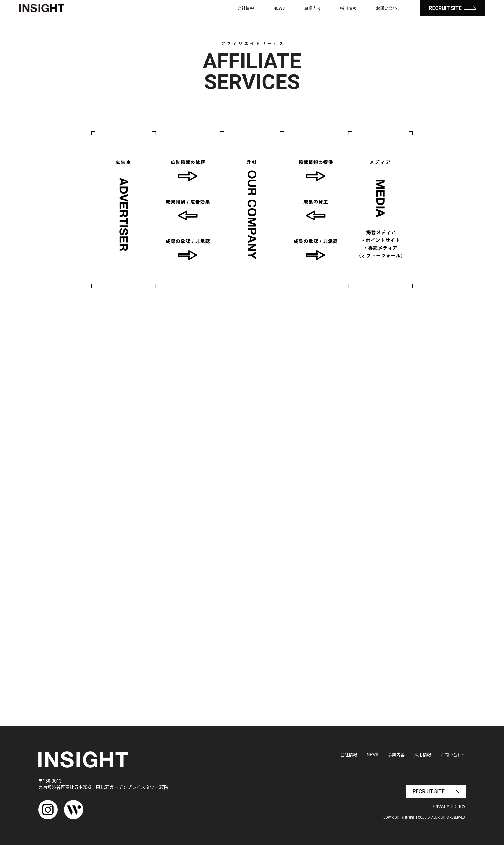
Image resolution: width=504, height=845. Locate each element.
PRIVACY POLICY (449, 807)
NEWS (279, 8)
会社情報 (246, 9)
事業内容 (312, 9)
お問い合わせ (389, 9)
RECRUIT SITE (453, 8)
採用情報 (348, 9)
